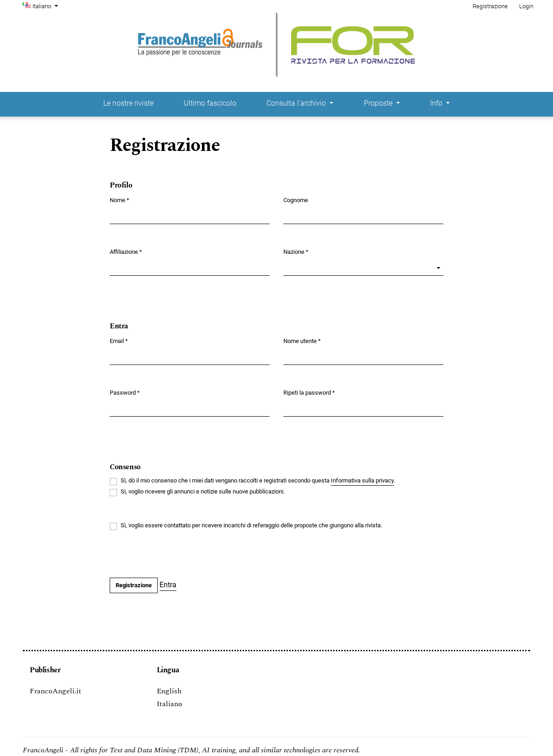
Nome (120, 200)
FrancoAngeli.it (56, 691)
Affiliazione (126, 251)
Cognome (296, 200)
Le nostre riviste (128, 103)
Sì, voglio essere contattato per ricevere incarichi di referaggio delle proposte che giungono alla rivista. (251, 525)
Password (125, 392)
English (169, 691)
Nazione (296, 251)
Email (119, 340)
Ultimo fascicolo (210, 103)
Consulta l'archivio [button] (297, 103)
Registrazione (490, 6)
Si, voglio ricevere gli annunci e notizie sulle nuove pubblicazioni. (203, 491)
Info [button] (437, 103)
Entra (168, 585)
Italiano (46, 5)
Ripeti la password (309, 392)
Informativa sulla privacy (362, 480)
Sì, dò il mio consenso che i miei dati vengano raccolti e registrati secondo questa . (258, 481)
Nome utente (302, 340)
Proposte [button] (379, 103)
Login (526, 6)
